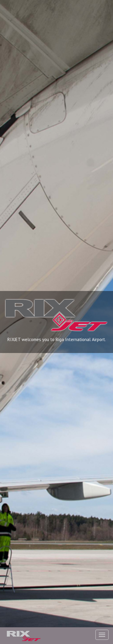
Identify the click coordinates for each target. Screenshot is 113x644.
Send (89, 624)
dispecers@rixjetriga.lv (86, 452)
